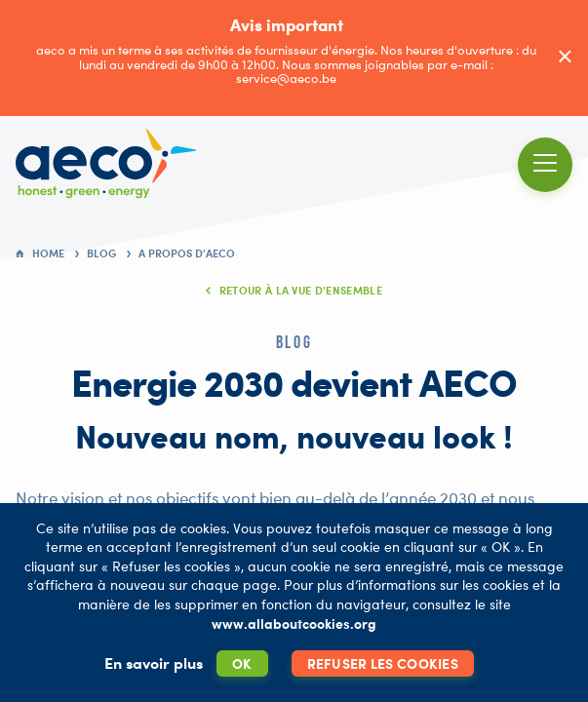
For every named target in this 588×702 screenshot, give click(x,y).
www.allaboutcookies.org (294, 624)
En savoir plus (154, 663)
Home (48, 253)
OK (242, 663)
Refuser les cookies (383, 663)
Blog (101, 253)
